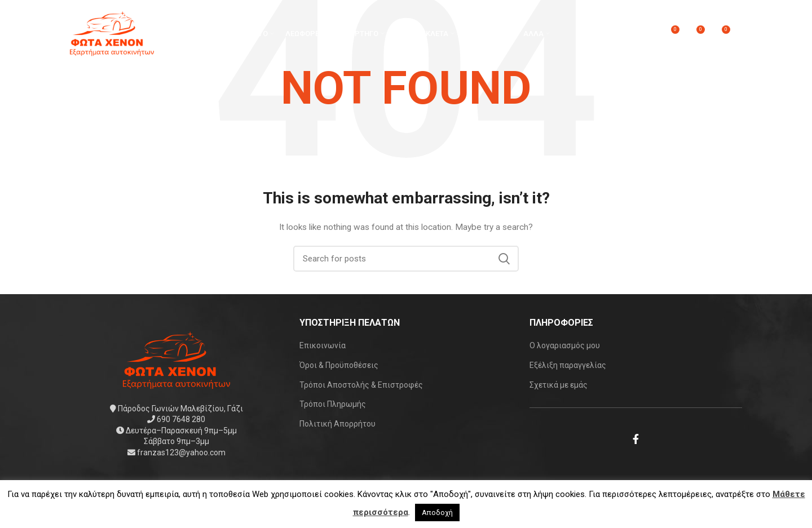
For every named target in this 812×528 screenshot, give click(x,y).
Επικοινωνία (323, 345)
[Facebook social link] (636, 439)
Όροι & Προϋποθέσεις (339, 365)
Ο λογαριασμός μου (565, 345)
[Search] (406, 259)
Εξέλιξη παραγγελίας (568, 365)
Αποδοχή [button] (437, 513)
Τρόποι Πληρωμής (333, 404)
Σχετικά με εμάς (559, 385)
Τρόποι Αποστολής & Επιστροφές (361, 385)
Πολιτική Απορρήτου (337, 424)
